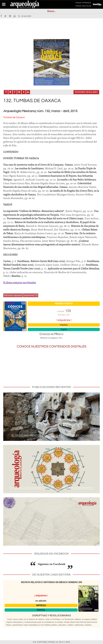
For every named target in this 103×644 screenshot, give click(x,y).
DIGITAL (41, 610)
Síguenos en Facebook (52, 564)
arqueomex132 (31, 295)
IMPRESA (41, 605)
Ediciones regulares (86, 92)
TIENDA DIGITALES (83, 6)
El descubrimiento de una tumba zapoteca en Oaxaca (51, 435)
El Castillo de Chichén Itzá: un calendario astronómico (51, 488)
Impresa (64, 325)
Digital (64, 329)
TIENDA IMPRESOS (83, 3)
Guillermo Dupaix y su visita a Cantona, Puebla (52, 540)
